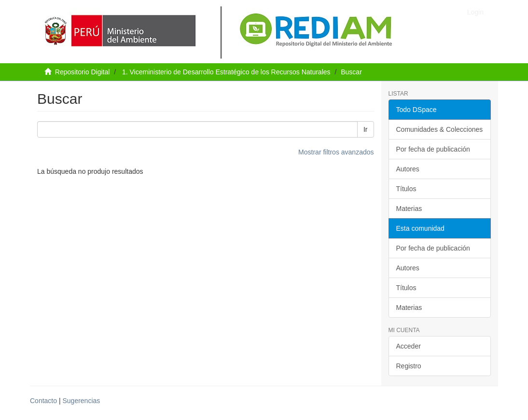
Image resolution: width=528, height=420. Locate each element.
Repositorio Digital (83, 72)
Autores (408, 169)
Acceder (409, 346)
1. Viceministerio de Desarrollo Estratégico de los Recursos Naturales (226, 72)
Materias (409, 209)
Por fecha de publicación (433, 149)
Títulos (406, 189)
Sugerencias (81, 401)
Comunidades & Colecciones (440, 129)
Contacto (43, 401)
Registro (409, 366)
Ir (366, 129)
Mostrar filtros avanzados (336, 152)
